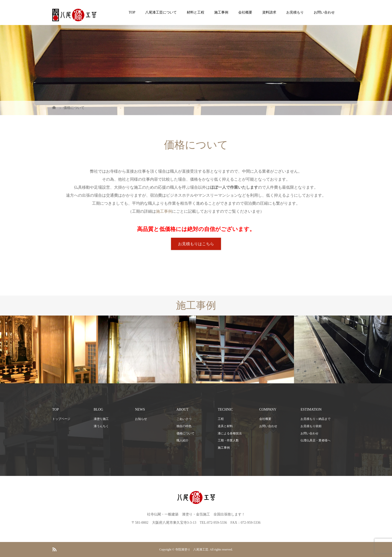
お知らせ (141, 419)
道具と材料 (225, 426)
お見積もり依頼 (311, 426)
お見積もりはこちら (196, 244)
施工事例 (221, 12)
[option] (49, 349)
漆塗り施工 (101, 419)
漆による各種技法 (230, 433)
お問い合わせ (324, 12)
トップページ (61, 419)
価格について (185, 433)
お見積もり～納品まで (315, 419)
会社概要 (245, 12)
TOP (132, 12)
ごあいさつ (184, 419)
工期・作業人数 (228, 440)
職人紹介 (182, 440)
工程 (221, 419)
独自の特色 (184, 426)
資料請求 (269, 12)
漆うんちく (101, 426)
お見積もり (295, 12)
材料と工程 (195, 12)
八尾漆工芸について (161, 12)
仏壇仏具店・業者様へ (315, 440)
